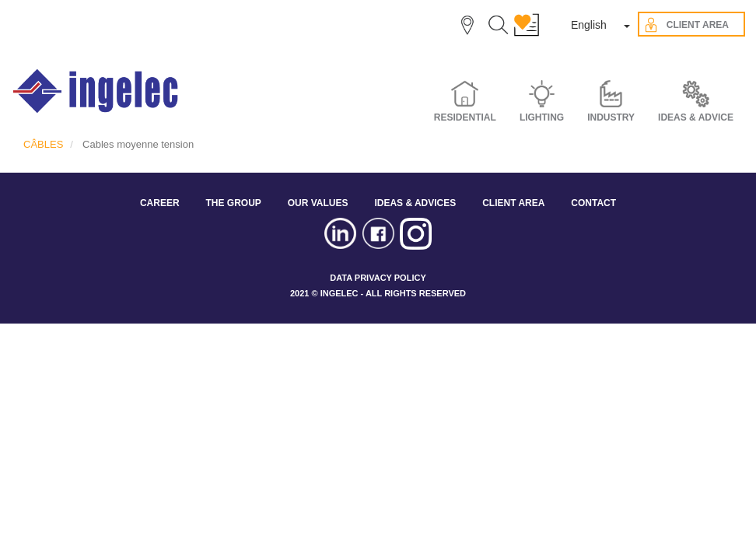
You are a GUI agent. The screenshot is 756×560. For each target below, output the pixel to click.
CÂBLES (43, 144)
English (589, 25)
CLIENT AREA (513, 203)
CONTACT (593, 203)
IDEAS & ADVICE (696, 117)
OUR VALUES (318, 203)
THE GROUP (233, 203)
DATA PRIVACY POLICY (378, 278)
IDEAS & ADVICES (415, 203)
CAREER (160, 203)
